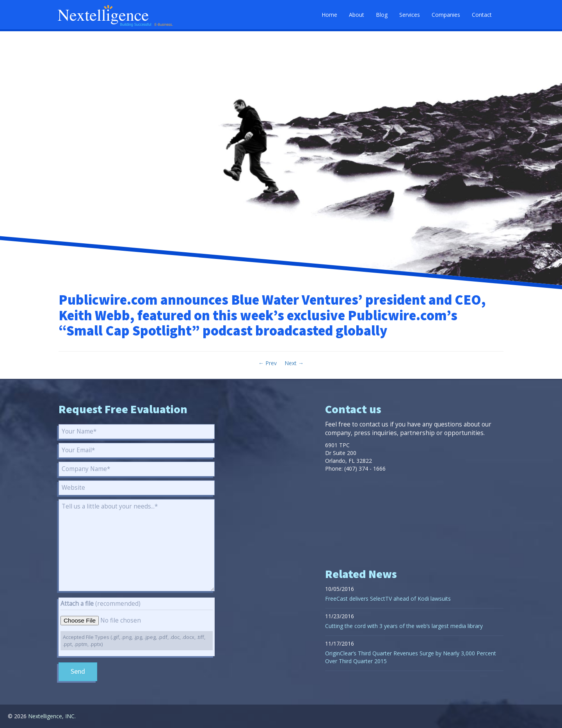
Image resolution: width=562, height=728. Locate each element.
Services (410, 15)
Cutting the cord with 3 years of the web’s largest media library (404, 626)
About (357, 15)
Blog (382, 15)
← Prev (268, 363)
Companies (446, 15)
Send (78, 672)
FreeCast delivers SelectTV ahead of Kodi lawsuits (388, 599)
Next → (294, 363)
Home (329, 15)
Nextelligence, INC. (52, 716)
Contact (482, 15)
